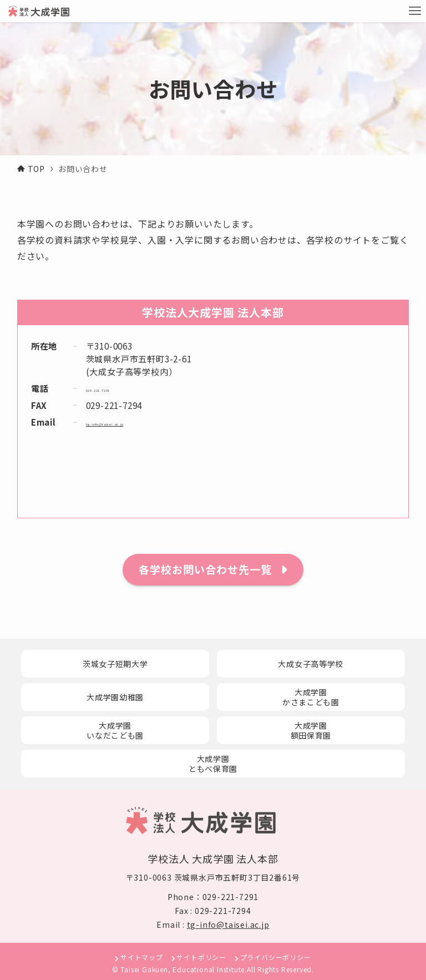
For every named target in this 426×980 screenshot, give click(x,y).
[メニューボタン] (415, 11)
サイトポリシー (201, 957)
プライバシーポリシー (276, 957)
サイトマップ (142, 957)
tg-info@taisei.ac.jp (128, 422)
